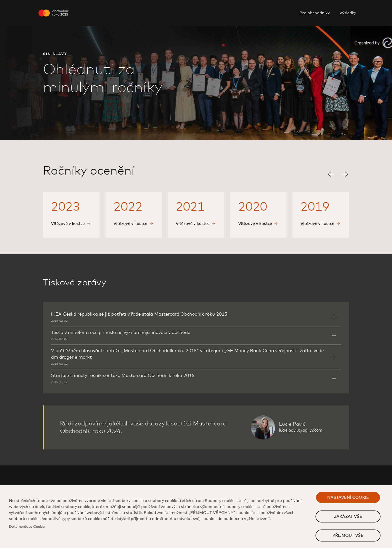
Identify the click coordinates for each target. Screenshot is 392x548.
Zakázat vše (348, 516)
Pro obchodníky (314, 13)
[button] (331, 174)
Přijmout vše (348, 535)
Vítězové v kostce (68, 224)
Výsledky (348, 13)
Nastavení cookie (348, 497)
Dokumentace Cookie (27, 527)
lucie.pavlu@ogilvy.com (301, 430)
